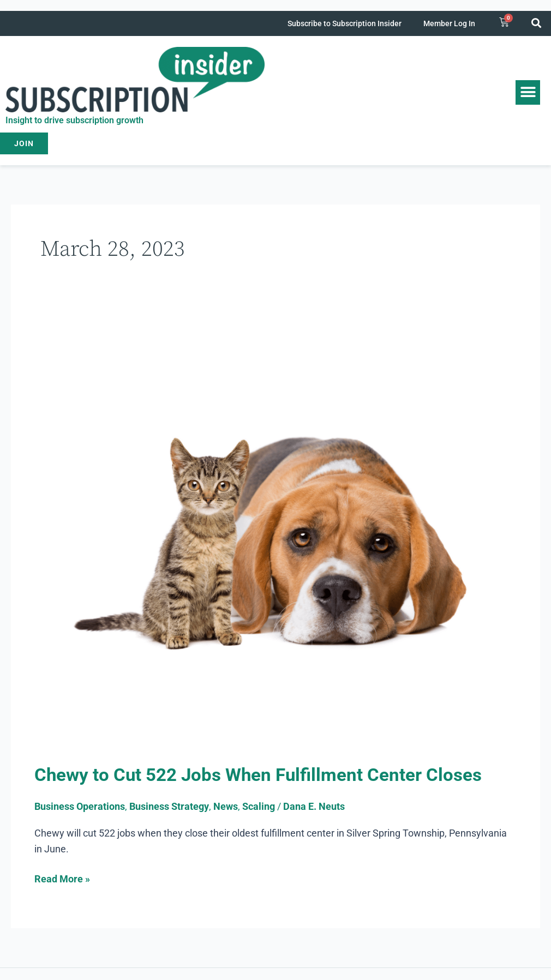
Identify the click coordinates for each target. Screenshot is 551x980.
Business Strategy (169, 806)
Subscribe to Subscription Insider (345, 23)
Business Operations (80, 806)
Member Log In (449, 23)
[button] (537, 23)
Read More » (62, 878)
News (226, 806)
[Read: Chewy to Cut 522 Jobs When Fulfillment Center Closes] (275, 537)
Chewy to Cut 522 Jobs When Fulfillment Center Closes (262, 775)
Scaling (259, 806)
